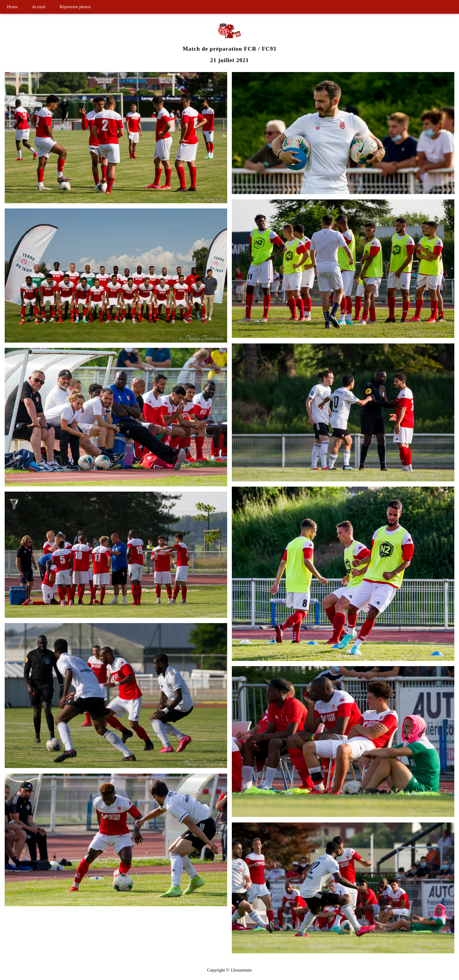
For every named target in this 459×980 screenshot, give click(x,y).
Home (12, 7)
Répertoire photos (75, 7)
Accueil (39, 7)
